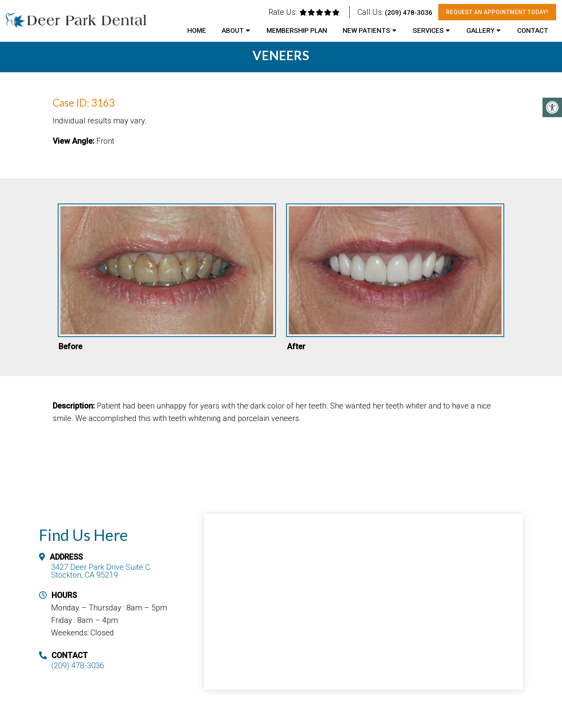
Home (197, 30)
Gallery (480, 30)
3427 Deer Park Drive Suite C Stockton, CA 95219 (100, 571)
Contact (533, 30)
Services (428, 30)
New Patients (366, 30)
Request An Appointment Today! (497, 12)
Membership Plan (297, 30)
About (233, 30)
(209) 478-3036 (409, 12)
